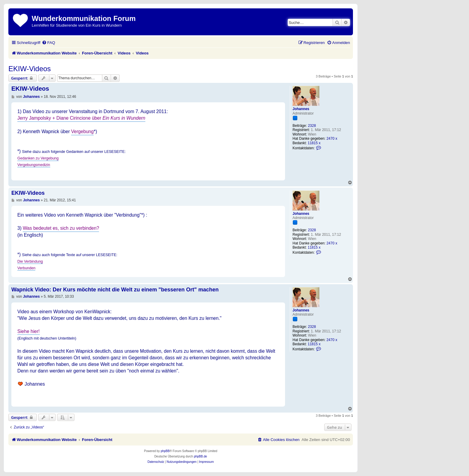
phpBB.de (200, 456)
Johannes (301, 109)
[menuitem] (48, 43)
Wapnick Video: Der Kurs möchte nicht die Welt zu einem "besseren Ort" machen (115, 290)
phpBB (165, 451)
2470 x (332, 139)
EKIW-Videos (30, 69)
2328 (312, 126)
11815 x (314, 143)
